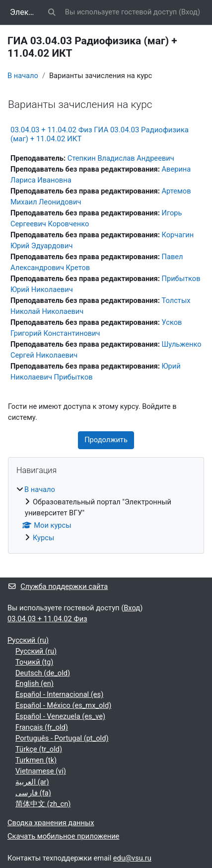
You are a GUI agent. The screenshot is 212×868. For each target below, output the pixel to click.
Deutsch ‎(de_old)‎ (43, 673)
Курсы (43, 538)
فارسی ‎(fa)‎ (33, 793)
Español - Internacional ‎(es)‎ (59, 694)
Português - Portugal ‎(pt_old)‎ (62, 738)
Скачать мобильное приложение (63, 836)
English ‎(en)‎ (35, 683)
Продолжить (106, 440)
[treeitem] (106, 514)
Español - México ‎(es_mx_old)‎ (63, 705)
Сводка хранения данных (51, 823)
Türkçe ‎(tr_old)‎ (39, 749)
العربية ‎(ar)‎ (32, 782)
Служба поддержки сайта (58, 586)
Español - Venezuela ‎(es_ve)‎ (60, 716)
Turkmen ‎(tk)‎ (36, 760)
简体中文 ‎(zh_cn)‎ (43, 804)
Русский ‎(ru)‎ (28, 640)
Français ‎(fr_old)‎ (42, 727)
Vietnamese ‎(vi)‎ (41, 771)
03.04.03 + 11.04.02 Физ (47, 619)
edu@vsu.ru (132, 858)
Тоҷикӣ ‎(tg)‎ (34, 662)
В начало (23, 76)
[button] (52, 12)
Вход (189, 12)
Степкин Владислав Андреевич (121, 158)
